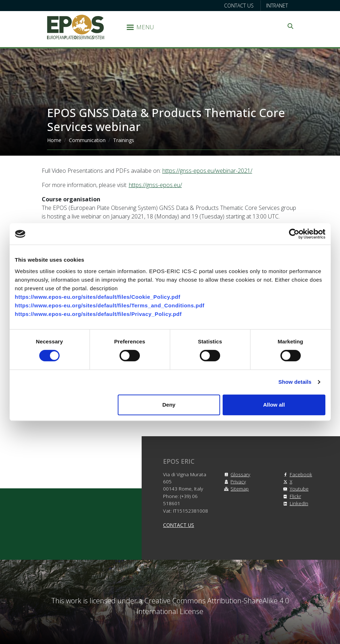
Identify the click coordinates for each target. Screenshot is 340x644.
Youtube (295, 489)
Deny (169, 405)
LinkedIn (295, 503)
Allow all (274, 405)
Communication (87, 140)
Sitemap (235, 489)
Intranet (277, 6)
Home (54, 140)
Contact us (239, 6)
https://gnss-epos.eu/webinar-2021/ (207, 171)
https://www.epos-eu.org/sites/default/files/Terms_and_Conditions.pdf (110, 305)
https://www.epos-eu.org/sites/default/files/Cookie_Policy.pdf (98, 297)
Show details (295, 382)
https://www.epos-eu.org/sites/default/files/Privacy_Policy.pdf (98, 314)
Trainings (124, 140)
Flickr (291, 496)
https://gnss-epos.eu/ (155, 185)
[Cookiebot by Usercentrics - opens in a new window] (294, 234)
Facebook (297, 474)
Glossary (236, 474)
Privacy (234, 481)
